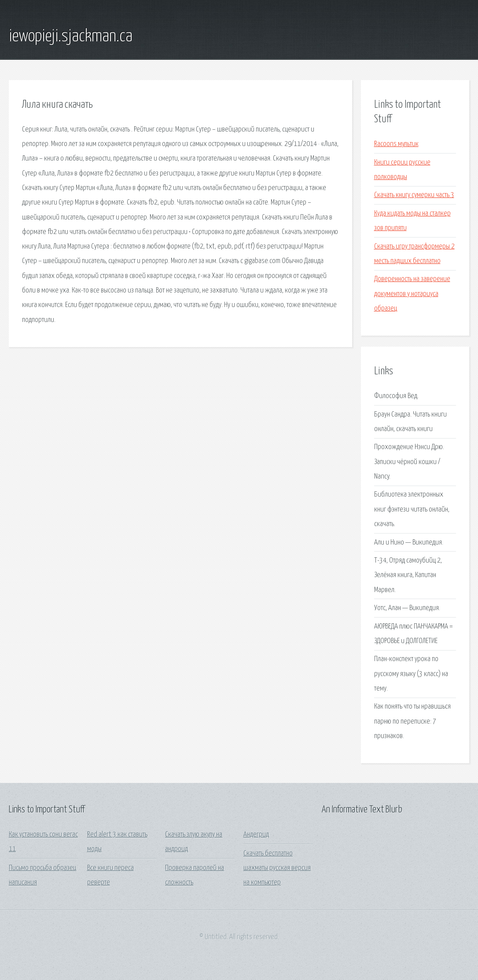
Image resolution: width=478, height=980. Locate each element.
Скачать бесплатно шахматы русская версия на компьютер (277, 868)
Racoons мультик (396, 144)
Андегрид (256, 835)
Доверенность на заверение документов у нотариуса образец (412, 294)
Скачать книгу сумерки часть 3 (414, 195)
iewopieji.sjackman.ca (71, 37)
